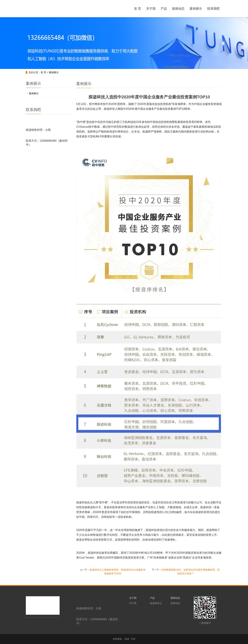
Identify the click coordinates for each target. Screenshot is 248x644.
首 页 (138, 9)
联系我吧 (213, 9)
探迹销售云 (156, 603)
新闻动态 (178, 9)
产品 (164, 9)
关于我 (151, 9)
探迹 (127, 639)
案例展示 (196, 9)
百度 (133, 639)
